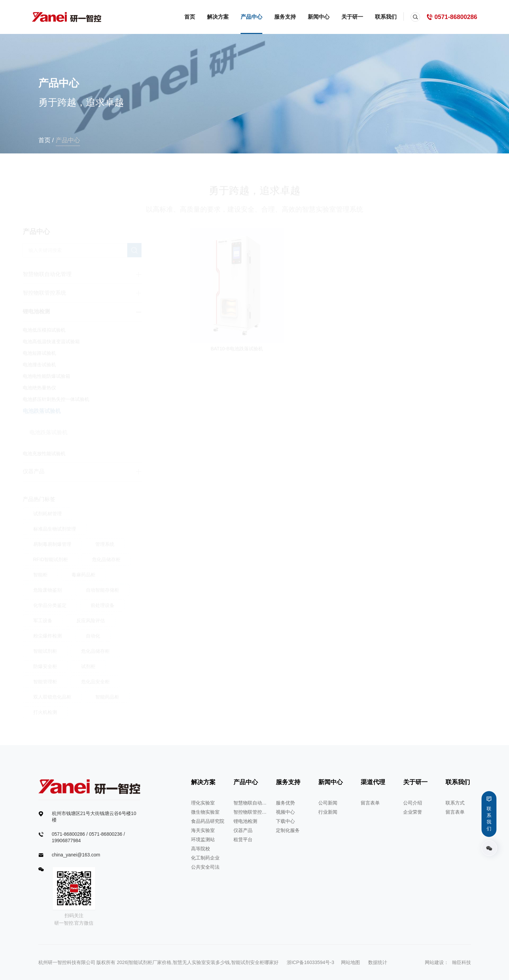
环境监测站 (203, 839)
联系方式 (455, 803)
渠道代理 (373, 782)
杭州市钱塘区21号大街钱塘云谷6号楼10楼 (94, 817)
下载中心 (285, 821)
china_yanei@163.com (76, 855)
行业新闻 (328, 812)
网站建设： (437, 962)
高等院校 (201, 849)
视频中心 (285, 812)
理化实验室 (203, 803)
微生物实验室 (205, 812)
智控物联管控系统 (250, 812)
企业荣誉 (413, 812)
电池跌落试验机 (56, 432)
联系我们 (386, 17)
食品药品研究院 (208, 821)
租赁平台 (243, 839)
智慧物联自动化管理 (250, 803)
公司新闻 (328, 803)
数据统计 (378, 962)
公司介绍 (413, 803)
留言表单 (370, 803)
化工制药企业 (205, 858)
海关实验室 (203, 830)
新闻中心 (319, 17)
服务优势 (285, 803)
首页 (190, 17)
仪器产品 (243, 830)
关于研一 (352, 17)
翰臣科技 (461, 962)
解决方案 (218, 17)
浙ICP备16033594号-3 (310, 962)
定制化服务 (288, 830)
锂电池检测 (245, 821)
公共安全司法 (205, 867)
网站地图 (351, 962)
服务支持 (285, 17)
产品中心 (251, 17)
